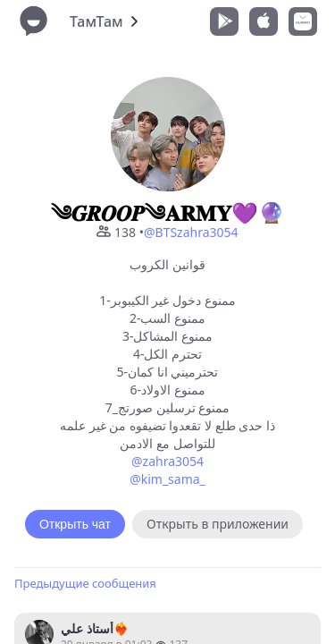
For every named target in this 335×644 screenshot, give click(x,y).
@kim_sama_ (167, 479)
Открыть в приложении (218, 524)
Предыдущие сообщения (85, 583)
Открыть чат (75, 524)
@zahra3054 (167, 461)
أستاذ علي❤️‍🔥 (95, 628)
